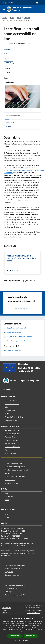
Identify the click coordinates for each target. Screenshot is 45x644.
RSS (4, 605)
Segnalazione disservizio (13, 568)
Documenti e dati (11, 420)
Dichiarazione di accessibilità (15, 595)
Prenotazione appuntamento (15, 565)
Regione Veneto (9, 2)
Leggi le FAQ (9, 572)
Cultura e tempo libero (13, 434)
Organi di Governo (11, 400)
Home (5, 18)
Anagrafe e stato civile (13, 430)
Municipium (37, 610)
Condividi (9, 50)
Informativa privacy (12, 588)
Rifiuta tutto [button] (31, 636)
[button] (23, 641)
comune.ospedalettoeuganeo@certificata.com (21, 543)
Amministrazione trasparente (15, 585)
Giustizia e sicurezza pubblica (15, 467)
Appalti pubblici (10, 443)
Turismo (8, 450)
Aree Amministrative (12, 404)
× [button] (43, 618)
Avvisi (19, 18)
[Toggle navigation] (4, 9)
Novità (12, 18)
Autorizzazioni (10, 480)
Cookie (4, 613)
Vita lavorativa (10, 437)
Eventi (7, 517)
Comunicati (9, 496)
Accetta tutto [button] (15, 636)
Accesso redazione (34, 613)
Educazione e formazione (13, 463)
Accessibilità (6, 608)
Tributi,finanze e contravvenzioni (16, 470)
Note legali (8, 592)
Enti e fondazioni (11, 410)
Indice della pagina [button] (13, 116)
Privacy (5, 610)
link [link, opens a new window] (22, 632)
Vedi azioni (9, 54)
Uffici (7, 407)
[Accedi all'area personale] (37, 3)
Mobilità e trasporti (11, 453)
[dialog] (22, 630)
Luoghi (7, 514)
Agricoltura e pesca (11, 483)
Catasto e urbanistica (12, 447)
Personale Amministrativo (14, 417)
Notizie (7, 493)
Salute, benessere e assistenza (15, 476)
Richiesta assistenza (12, 575)
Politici (7, 414)
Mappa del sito (7, 615)
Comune (27, 18)
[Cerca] (41, 9)
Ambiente (8, 473)
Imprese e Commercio (12, 440)
